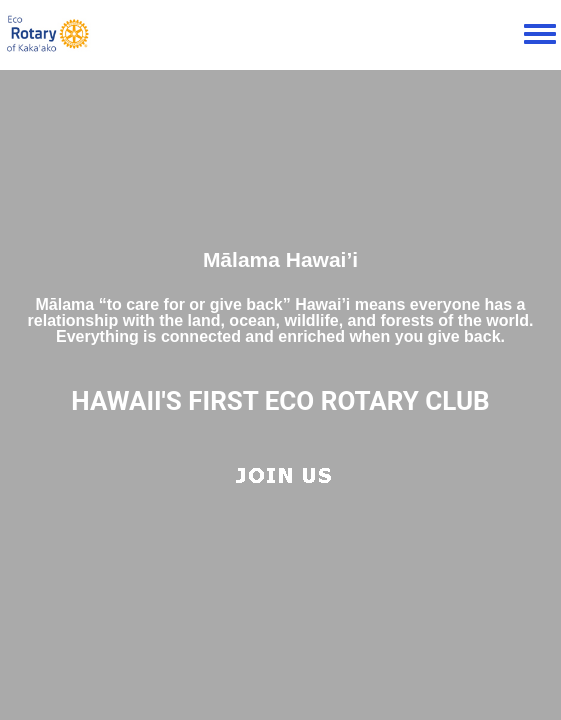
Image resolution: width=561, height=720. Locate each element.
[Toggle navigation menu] (540, 35)
